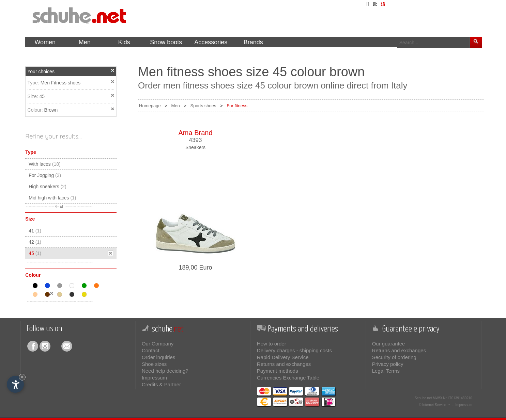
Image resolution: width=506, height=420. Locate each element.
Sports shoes (203, 106)
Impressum (154, 378)
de (375, 4)
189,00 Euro (195, 268)
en (383, 4)
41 (35, 231)
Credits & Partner (161, 384)
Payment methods (278, 371)
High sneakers (48, 187)
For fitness (237, 106)
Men (175, 106)
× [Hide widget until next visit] (22, 377)
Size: (34, 96)
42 (35, 242)
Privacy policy (388, 364)
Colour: (36, 110)
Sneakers (195, 147)
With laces (44, 164)
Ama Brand (196, 133)
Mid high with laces (52, 198)
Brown (51, 110)
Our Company (158, 344)
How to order (272, 344)
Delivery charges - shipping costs (294, 350)
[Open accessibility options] (15, 384)
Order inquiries (158, 357)
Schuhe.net (423, 398)
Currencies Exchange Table (288, 378)
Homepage (150, 106)
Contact (151, 350)
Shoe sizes (154, 364)
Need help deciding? (165, 371)
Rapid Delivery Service (283, 357)
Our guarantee (389, 344)
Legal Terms (386, 371)
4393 (196, 140)
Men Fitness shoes (61, 83)
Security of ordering (394, 357)
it (368, 4)
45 (42, 96)
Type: (34, 83)
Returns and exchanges (284, 364)
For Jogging (45, 175)
